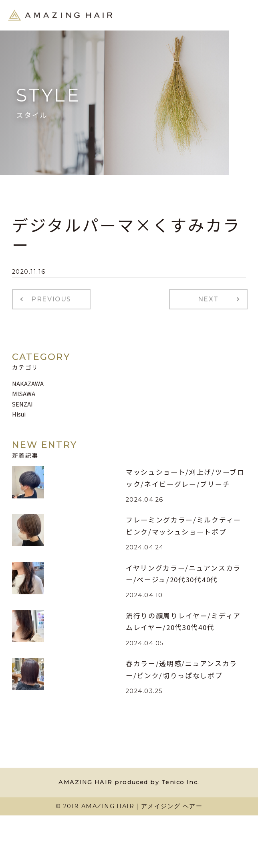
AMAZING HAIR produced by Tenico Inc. (129, 782)
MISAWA (24, 393)
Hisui (19, 414)
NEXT (208, 299)
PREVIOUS (51, 299)
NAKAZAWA (28, 383)
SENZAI (22, 404)
